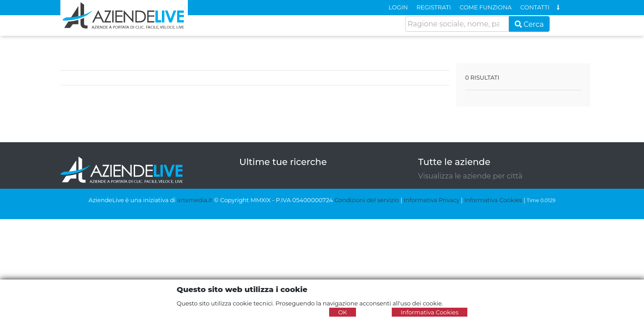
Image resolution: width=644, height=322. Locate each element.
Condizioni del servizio (367, 200)
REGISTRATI (434, 7)
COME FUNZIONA (486, 7)
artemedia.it (195, 200)
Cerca (530, 24)
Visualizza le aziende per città (470, 176)
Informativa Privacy (432, 200)
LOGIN (398, 7)
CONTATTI (535, 7)
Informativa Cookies (493, 200)
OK (343, 312)
